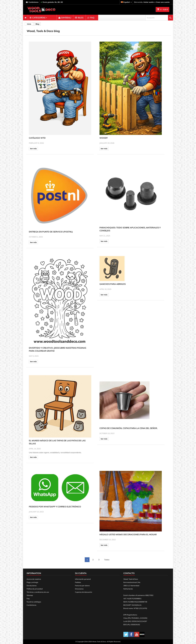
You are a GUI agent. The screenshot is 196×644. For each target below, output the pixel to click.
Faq (28, 599)
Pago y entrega (32, 582)
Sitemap (30, 595)
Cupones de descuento (83, 592)
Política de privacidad (35, 589)
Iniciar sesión (149, 2)
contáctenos (33, 2)
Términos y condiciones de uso (38, 592)
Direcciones (79, 589)
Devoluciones (32, 586)
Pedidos (78, 582)
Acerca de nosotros (34, 579)
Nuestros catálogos (34, 602)
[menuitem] (25, 18)
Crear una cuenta (163, 2)
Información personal (83, 579)
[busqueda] (159, 18)
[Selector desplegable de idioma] (127, 2)
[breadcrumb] (29, 24)
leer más (33, 149)
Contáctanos (31, 605)
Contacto (129, 573)
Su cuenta (81, 573)
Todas (107, 560)
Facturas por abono (82, 586)
